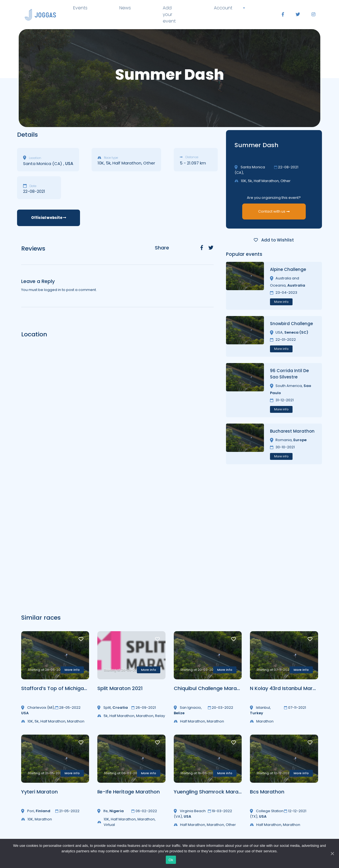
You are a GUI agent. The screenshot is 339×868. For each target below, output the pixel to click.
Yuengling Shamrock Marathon (212, 792)
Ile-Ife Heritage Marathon (129, 792)
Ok (171, 860)
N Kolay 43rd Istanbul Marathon (289, 688)
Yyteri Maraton (39, 792)
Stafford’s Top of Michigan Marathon (67, 688)
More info (281, 302)
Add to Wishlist (274, 240)
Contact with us (274, 211)
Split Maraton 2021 (120, 688)
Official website (49, 218)
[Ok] (332, 853)
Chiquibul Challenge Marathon (211, 688)
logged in (53, 290)
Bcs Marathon (267, 792)
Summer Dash (257, 145)
